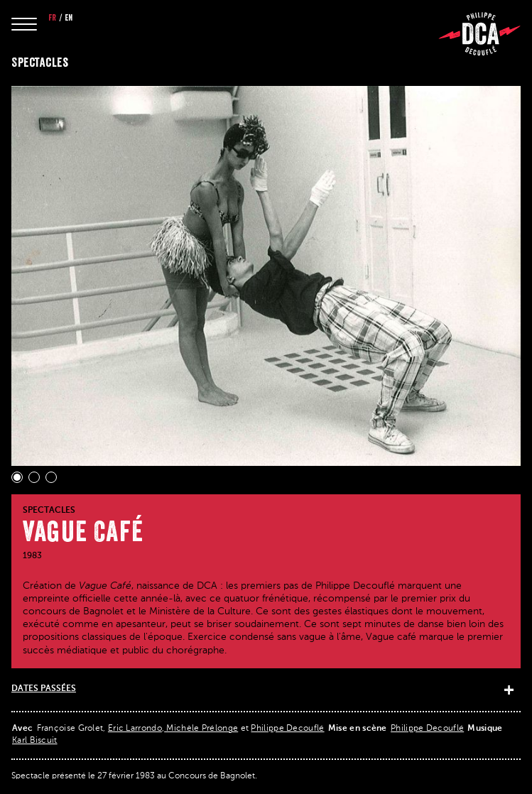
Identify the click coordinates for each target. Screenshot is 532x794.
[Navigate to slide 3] (51, 477)
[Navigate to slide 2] (34, 477)
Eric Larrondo (135, 729)
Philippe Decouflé (287, 729)
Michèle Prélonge (201, 729)
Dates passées (44, 689)
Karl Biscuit (35, 741)
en (69, 18)
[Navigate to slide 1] (17, 477)
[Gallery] (266, 284)
